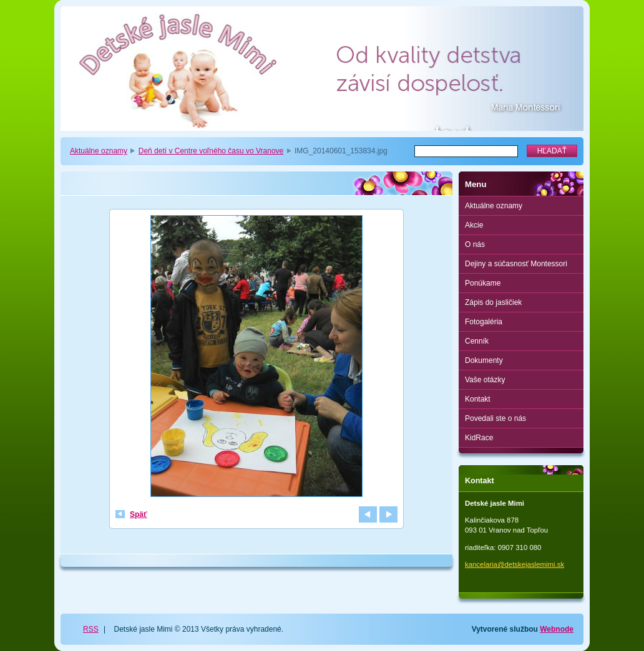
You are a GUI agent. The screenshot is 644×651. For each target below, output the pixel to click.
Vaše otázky (485, 380)
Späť (139, 514)
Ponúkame (483, 283)
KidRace (479, 438)
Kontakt (478, 399)
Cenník (477, 341)
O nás (475, 244)
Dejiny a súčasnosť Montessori (516, 264)
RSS (91, 629)
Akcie (474, 225)
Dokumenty (484, 360)
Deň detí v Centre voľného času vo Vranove (211, 151)
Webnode (557, 629)
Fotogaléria (484, 322)
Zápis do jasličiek (493, 302)
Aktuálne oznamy (99, 151)
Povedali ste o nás (495, 418)
